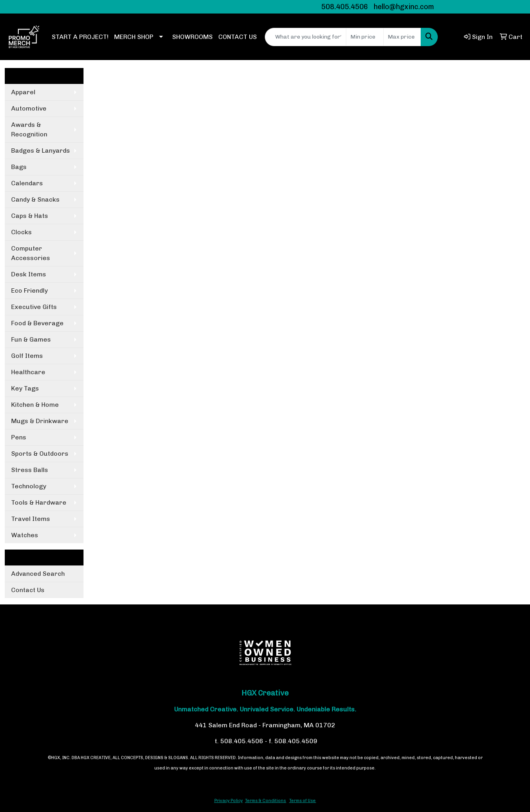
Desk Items (29, 274)
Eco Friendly (29, 290)
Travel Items (31, 519)
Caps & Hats (30, 216)
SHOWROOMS (192, 37)
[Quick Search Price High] (402, 37)
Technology (29, 486)
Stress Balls (30, 470)
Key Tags (25, 388)
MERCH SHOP (134, 37)
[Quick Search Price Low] (365, 37)
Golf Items (27, 356)
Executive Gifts (34, 307)
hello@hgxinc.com (404, 7)
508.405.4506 (345, 7)
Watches (25, 535)
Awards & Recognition (29, 129)
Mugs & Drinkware (40, 421)
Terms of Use (302, 801)
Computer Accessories (31, 253)
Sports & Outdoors (40, 454)
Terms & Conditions (265, 801)
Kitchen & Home (35, 405)
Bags (19, 167)
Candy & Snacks (35, 199)
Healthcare (28, 372)
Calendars (27, 183)
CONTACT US (238, 37)
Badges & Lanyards (41, 151)
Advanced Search (38, 574)
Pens (19, 437)
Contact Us (28, 590)
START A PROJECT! (80, 37)
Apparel (23, 92)
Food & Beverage (37, 323)
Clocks (21, 232)
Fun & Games (31, 339)
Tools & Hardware (39, 502)
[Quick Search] (305, 37)
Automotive (29, 108)
